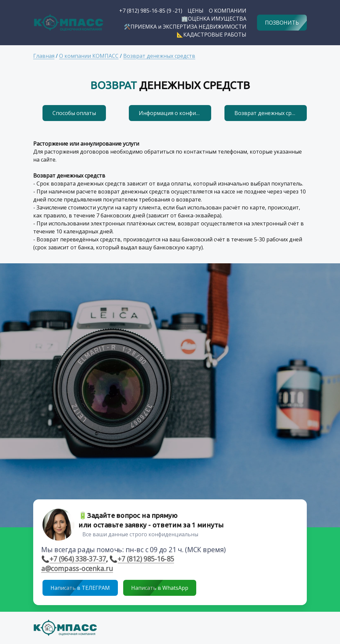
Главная (44, 56)
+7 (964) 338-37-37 (76, 559)
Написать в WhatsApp (160, 588)
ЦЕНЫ (196, 11)
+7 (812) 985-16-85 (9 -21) (151, 11)
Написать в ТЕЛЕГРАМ (80, 588)
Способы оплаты (74, 113)
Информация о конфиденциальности (175, 113)
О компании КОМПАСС (89, 56)
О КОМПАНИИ (228, 11)
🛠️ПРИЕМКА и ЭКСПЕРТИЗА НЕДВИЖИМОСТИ (185, 27)
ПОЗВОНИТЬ (282, 23)
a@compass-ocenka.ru (75, 569)
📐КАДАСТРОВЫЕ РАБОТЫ (212, 35)
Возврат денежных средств (159, 56)
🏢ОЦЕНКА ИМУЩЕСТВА (214, 19)
